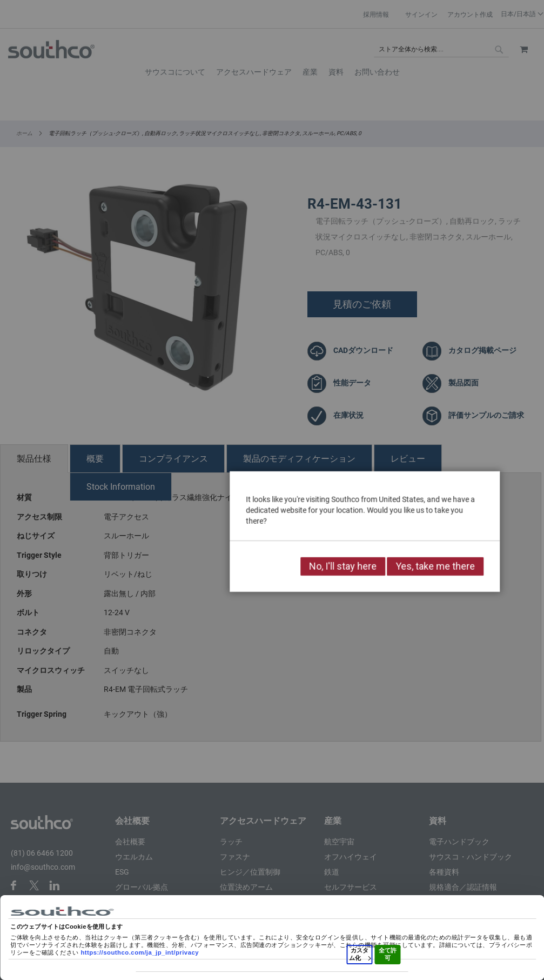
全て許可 (388, 954)
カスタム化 (360, 954)
